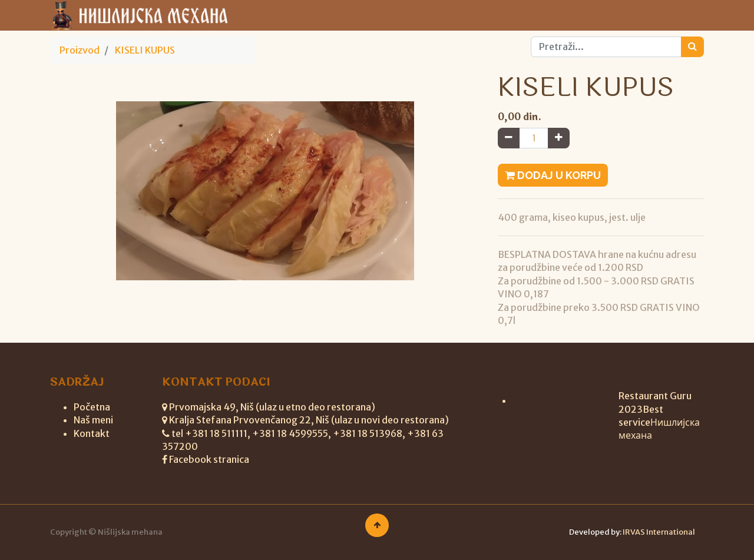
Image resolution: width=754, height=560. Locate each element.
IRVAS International (659, 532)
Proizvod (80, 50)
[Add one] (559, 138)
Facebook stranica (209, 459)
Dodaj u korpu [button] (553, 175)
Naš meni (93, 420)
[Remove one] (509, 138)
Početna (92, 407)
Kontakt (92, 433)
